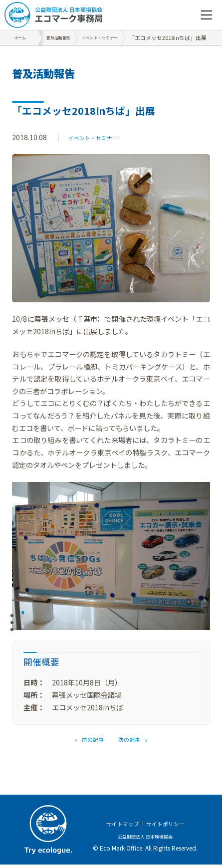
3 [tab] (23, 630)
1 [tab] (23, 615)
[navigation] (207, 15)
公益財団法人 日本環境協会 (145, 839)
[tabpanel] (111, 556)
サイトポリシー (170, 826)
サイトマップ (117, 826)
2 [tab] (23, 623)
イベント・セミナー (100, 137)
